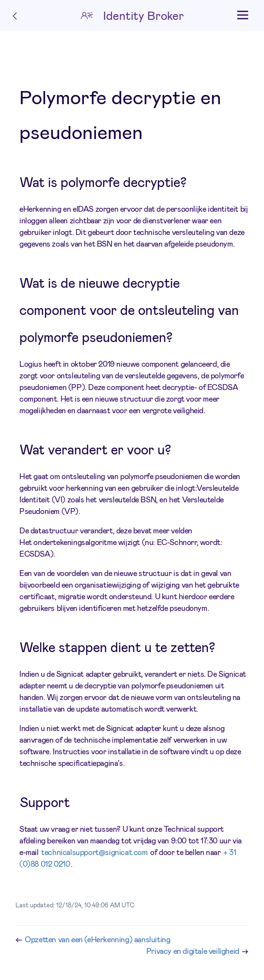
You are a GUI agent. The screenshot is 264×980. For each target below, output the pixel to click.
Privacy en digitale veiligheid (194, 951)
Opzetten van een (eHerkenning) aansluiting (97, 939)
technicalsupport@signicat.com (94, 852)
